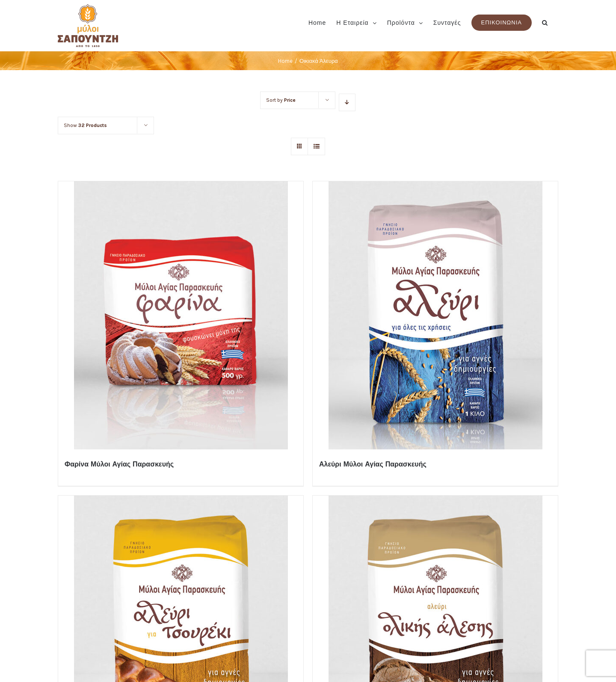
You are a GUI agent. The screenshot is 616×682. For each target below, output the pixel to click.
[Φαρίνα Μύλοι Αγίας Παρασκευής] (181, 315)
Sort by (281, 100)
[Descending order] (347, 102)
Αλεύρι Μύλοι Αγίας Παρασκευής (373, 464)
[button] (545, 22)
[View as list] (316, 146)
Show (85, 125)
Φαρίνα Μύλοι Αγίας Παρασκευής (119, 464)
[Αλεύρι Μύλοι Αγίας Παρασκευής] (435, 315)
